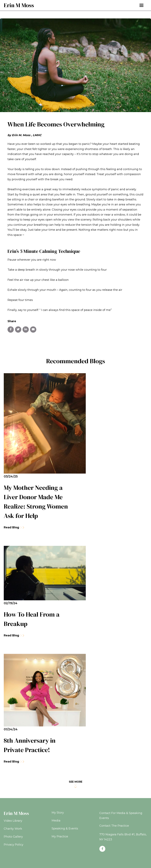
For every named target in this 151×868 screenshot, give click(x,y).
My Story (58, 813)
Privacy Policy (14, 845)
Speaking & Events (65, 829)
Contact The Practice (114, 826)
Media (56, 821)
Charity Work (13, 829)
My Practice (60, 836)
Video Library (13, 821)
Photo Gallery (13, 837)
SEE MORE (76, 784)
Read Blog (14, 527)
